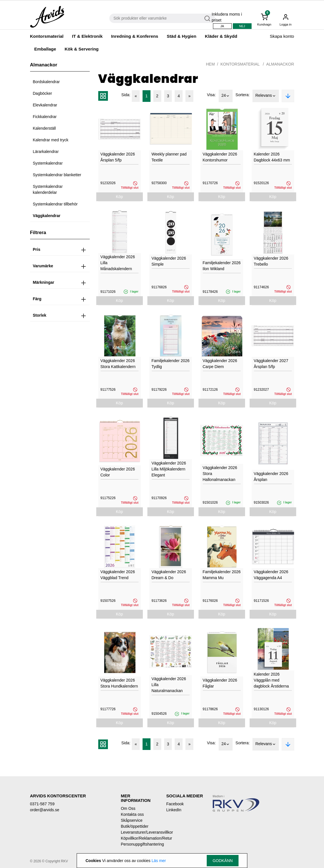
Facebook (175, 804)
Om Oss (128, 808)
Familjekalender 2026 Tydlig (171, 364)
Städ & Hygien (181, 36)
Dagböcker (43, 93)
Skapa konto (282, 36)
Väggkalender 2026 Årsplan (271, 477)
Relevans (266, 96)
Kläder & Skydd (221, 36)
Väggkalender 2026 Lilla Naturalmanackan (169, 685)
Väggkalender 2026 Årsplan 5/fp (118, 157)
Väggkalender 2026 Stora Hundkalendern (119, 683)
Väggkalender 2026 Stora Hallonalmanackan (220, 474)
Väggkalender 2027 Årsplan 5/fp (271, 364)
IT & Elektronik (87, 36)
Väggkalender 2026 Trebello (271, 261)
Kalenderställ (44, 128)
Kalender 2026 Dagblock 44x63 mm (272, 157)
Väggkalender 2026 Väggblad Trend (118, 575)
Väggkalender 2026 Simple (169, 261)
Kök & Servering (81, 49)
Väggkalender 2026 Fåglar (220, 683)
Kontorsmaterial (47, 36)
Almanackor (280, 64)
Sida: (126, 95)
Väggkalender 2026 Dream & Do (169, 575)
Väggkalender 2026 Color (118, 472)
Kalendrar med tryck (51, 140)
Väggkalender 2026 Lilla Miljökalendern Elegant (169, 469)
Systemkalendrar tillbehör (55, 204)
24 (226, 96)
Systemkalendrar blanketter (57, 175)
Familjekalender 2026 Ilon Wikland (222, 266)
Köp (119, 197)
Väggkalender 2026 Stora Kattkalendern (118, 364)
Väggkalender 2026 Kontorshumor (220, 157)
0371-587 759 (42, 804)
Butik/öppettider (134, 826)
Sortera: (243, 95)
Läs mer (159, 861)
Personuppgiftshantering (139, 844)
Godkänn (223, 861)
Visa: (211, 95)
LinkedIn (174, 810)
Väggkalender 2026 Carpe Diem (220, 364)
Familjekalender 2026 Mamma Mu (222, 575)
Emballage (45, 49)
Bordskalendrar (46, 82)
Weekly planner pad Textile (169, 157)
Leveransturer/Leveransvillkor (139, 832)
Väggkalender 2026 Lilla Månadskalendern (118, 263)
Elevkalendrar (45, 105)
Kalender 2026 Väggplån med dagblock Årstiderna (271, 680)
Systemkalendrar (48, 163)
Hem (210, 64)
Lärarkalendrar (46, 152)
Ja (222, 26)
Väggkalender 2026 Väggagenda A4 (271, 575)
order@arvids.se (45, 810)
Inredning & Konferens (135, 36)
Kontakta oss (132, 814)
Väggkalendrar (47, 216)
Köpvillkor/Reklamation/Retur (139, 838)
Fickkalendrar (45, 117)
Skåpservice (131, 820)
